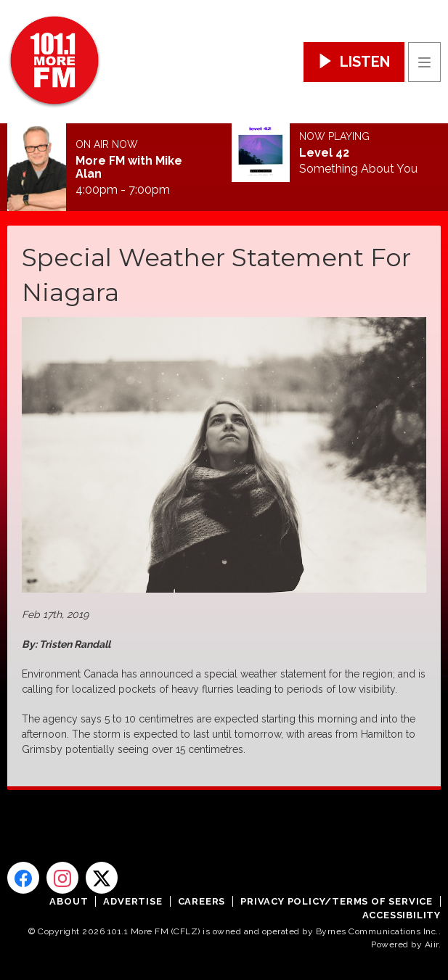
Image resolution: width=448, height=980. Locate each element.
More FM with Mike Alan (129, 168)
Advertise (133, 901)
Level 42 (324, 153)
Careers (202, 901)
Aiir (432, 944)
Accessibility (402, 915)
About (69, 901)
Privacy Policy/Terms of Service (337, 901)
